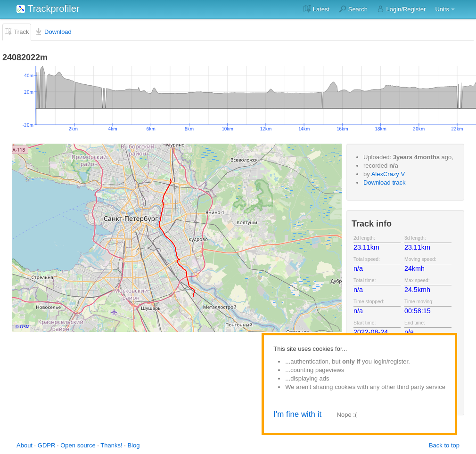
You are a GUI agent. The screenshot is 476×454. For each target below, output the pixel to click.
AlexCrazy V (388, 174)
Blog (133, 445)
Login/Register (401, 9)
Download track (385, 182)
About (25, 445)
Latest (316, 9)
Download (53, 32)
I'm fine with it (297, 414)
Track (17, 32)
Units (442, 9)
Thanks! (111, 445)
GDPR (47, 445)
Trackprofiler (48, 8)
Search (353, 9)
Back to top (444, 445)
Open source (78, 445)
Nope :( (347, 415)
